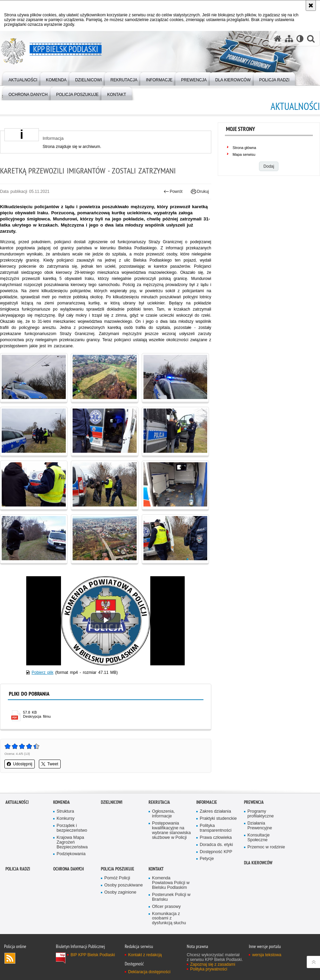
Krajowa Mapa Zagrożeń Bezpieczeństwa (72, 842)
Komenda (62, 802)
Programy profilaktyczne (261, 814)
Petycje (207, 859)
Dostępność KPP (216, 852)
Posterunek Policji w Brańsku (171, 897)
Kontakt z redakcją (145, 955)
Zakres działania (215, 811)
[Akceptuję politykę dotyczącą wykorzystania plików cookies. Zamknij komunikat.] (311, 5)
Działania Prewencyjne (260, 826)
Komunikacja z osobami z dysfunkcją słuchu (169, 919)
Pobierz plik (43, 672)
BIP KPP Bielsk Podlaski (93, 955)
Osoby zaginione (120, 892)
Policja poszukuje (118, 869)
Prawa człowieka (216, 838)
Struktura (65, 811)
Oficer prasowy (166, 907)
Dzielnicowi (112, 802)
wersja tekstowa (267, 955)
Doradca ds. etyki (216, 845)
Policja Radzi (18, 869)
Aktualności (17, 802)
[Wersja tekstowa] (300, 39)
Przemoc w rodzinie (266, 847)
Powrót (173, 192)
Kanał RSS (10, 958)
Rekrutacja (159, 802)
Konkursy (66, 819)
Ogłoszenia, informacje (163, 814)
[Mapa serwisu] (289, 39)
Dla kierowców (258, 863)
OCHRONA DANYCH (68, 869)
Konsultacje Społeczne (258, 838)
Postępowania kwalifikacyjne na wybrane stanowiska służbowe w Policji (171, 830)
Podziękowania (71, 854)
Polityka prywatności (209, 969)
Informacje (207, 802)
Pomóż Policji (117, 878)
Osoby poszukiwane (124, 885)
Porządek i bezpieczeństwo (72, 828)
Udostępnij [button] (20, 764)
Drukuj (200, 192)
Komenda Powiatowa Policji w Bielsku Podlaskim (171, 883)
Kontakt (156, 869)
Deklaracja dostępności (149, 972)
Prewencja (254, 802)
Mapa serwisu (244, 154)
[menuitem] (23, 78)
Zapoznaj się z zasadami (213, 964)
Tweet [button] (50, 764)
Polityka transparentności (216, 828)
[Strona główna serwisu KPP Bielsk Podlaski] (278, 39)
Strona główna (245, 148)
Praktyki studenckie (218, 819)
